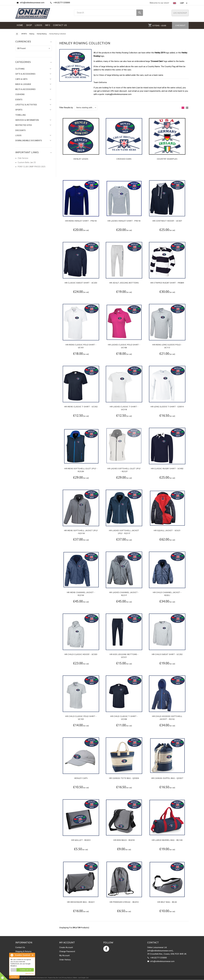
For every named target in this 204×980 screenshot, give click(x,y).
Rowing (32, 34)
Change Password (67, 951)
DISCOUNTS (20, 130)
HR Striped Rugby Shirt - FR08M (167, 283)
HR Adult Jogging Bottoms (124, 283)
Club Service (23, 158)
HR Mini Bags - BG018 (124, 840)
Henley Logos (81, 159)
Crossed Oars (124, 159)
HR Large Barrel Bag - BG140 (167, 840)
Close (33, 955)
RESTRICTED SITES (24, 125)
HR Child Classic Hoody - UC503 (81, 654)
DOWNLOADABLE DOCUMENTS (29, 141)
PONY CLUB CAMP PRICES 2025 (31, 167)
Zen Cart (59, 978)
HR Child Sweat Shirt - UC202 (167, 654)
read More (14, 977)
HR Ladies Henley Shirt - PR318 (124, 221)
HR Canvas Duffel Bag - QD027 (167, 778)
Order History (65, 960)
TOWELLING (21, 115)
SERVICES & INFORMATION (27, 120)
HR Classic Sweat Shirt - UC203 (81, 283)
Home (17, 34)
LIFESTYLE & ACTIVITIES (26, 105)
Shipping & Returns (23, 951)
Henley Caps (81, 778)
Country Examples (167, 159)
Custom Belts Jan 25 (27, 162)
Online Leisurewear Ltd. (39, 978)
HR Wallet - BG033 (81, 840)
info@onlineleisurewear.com (162, 961)
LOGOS (18, 135)
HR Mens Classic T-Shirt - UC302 (81, 407)
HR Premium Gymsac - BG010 (124, 902)
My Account (64, 955)
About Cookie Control (12, 955)
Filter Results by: (66, 108)
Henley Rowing (42, 34)
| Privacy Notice (66, 978)
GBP (184, 3)
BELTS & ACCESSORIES (25, 89)
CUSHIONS (20, 94)
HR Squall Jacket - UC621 (167, 530)
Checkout (180, 25)
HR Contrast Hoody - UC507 (167, 221)
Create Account (66, 947)
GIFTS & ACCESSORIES (25, 74)
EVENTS (19, 100)
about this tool (30, 974)
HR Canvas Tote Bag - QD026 (124, 778)
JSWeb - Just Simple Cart (81, 978)
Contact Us (20, 947)
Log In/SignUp (180, 13)
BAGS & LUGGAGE (23, 84)
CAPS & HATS (21, 79)
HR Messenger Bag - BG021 (81, 902)
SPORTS (24, 34)
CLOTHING (20, 69)
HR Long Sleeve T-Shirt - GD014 (167, 407)
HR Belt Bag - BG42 (167, 902)
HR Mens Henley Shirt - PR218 (81, 221)
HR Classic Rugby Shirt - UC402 (167, 468)
